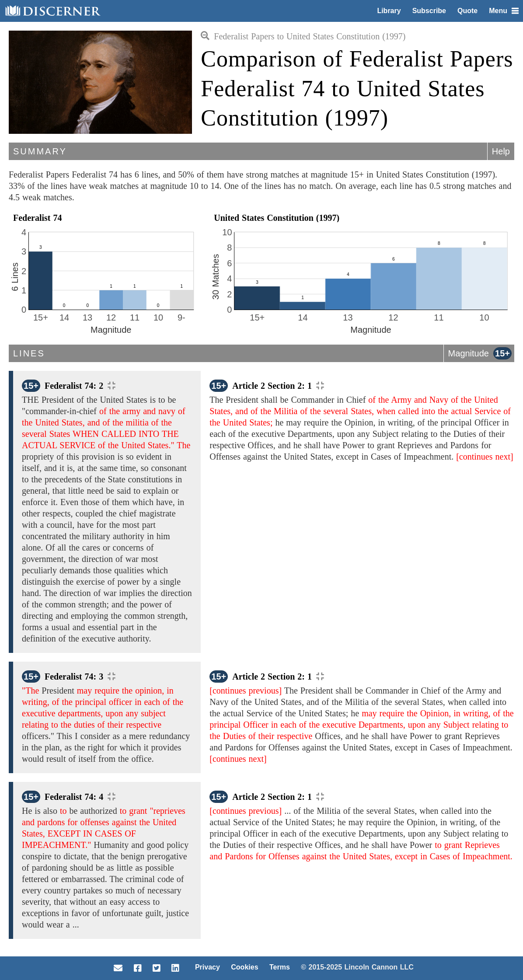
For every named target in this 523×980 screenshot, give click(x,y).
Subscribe (429, 11)
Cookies (244, 967)
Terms (280, 967)
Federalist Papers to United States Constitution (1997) (303, 36)
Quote (467, 11)
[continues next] (485, 457)
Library (389, 11)
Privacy (207, 967)
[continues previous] (246, 691)
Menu (504, 11)
